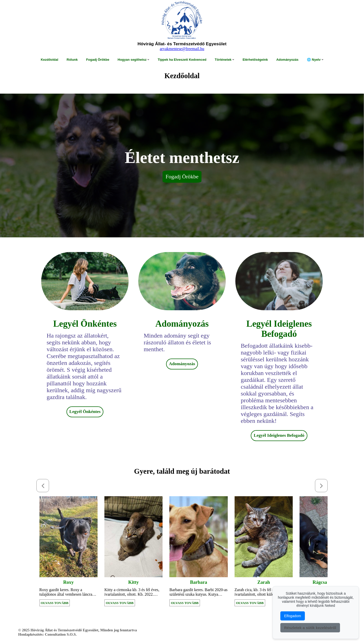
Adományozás (287, 60)
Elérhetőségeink (255, 60)
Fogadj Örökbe (98, 60)
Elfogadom (293, 616)
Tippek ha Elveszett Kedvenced (182, 60)
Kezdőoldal (49, 60)
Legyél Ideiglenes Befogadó (279, 435)
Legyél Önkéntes (85, 412)
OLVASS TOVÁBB (55, 603)
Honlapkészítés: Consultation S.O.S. (47, 634)
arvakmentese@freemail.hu (182, 49)
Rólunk (72, 60)
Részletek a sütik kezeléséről (310, 628)
